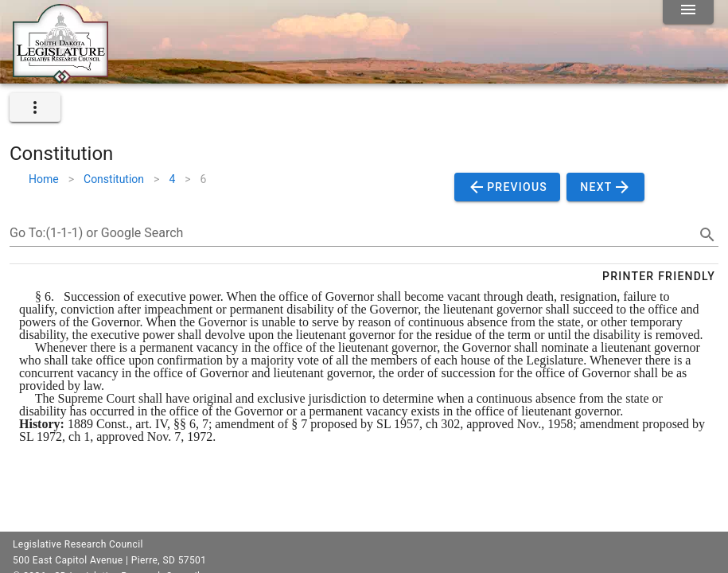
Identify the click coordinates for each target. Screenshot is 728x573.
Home (44, 179)
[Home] (60, 77)
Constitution (114, 179)
